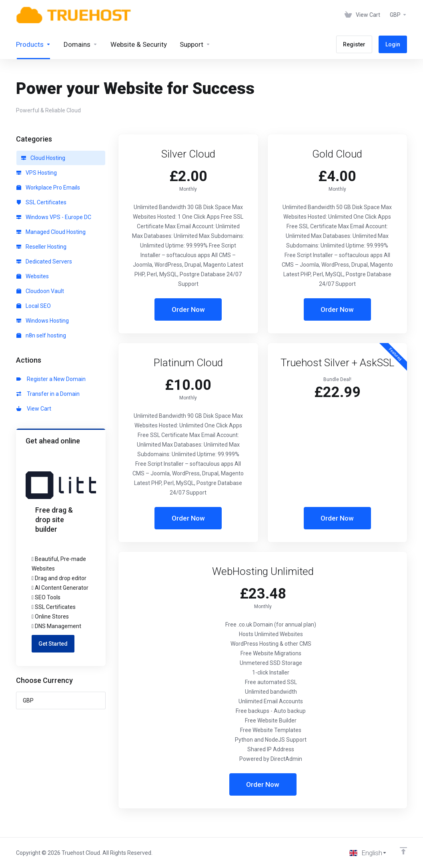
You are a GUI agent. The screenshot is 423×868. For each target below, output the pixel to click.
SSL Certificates (41, 202)
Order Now (188, 309)
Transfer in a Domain (48, 394)
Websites (33, 276)
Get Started (53, 644)
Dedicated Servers (44, 261)
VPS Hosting (37, 173)
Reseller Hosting (41, 247)
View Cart (34, 409)
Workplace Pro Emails (48, 188)
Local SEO (34, 306)
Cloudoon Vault (40, 291)
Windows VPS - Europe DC (54, 217)
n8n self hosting (41, 335)
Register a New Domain (51, 379)
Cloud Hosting (43, 158)
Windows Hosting (43, 321)
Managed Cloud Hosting (51, 232)
